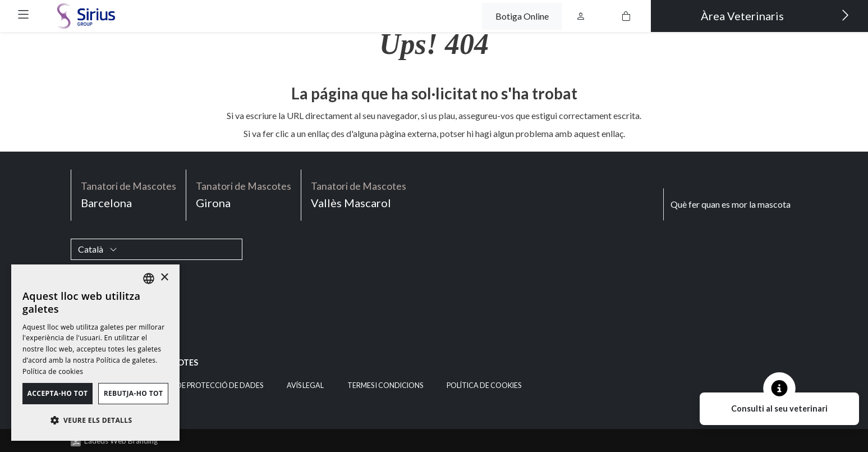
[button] (23, 14)
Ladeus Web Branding (121, 441)
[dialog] (95, 353)
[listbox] (149, 278)
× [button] (164, 278)
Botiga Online (522, 16)
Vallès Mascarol (359, 194)
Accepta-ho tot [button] (58, 393)
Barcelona (128, 194)
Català (98, 249)
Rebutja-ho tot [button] (134, 393)
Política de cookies (484, 385)
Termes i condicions (385, 385)
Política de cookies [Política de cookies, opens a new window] (53, 371)
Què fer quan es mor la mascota (731, 204)
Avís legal (305, 385)
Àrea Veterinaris (775, 15)
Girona (244, 194)
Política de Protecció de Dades (203, 385)
